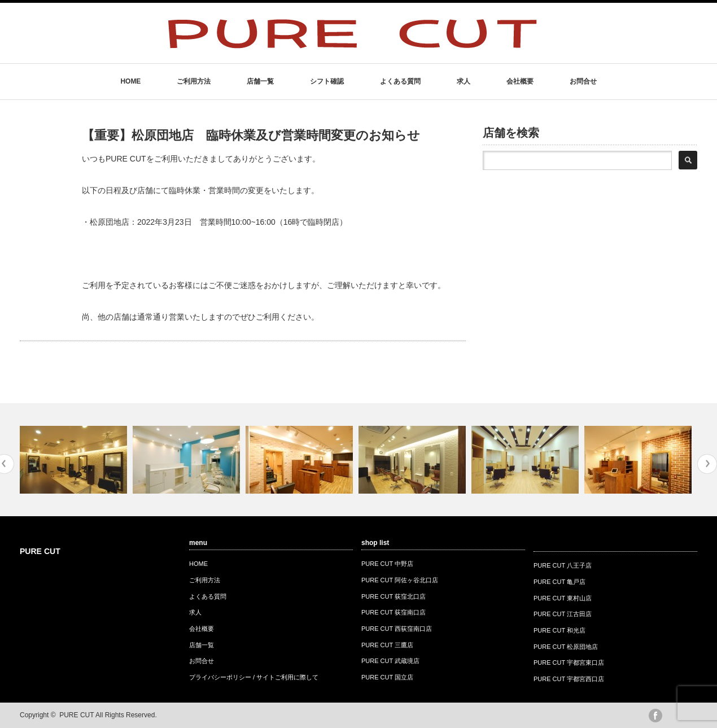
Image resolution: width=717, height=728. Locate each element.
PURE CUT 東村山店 (563, 598)
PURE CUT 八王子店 (563, 565)
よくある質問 (400, 81)
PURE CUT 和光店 (559, 630)
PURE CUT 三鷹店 (387, 645)
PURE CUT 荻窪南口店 (394, 612)
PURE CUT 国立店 (387, 677)
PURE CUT (40, 551)
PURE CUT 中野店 (387, 564)
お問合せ (583, 81)
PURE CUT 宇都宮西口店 (569, 679)
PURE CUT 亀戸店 (559, 582)
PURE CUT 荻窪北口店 (394, 596)
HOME (130, 81)
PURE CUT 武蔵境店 (390, 661)
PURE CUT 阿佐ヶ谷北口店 (400, 580)
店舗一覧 (260, 81)
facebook (655, 716)
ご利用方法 (194, 81)
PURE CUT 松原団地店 (566, 647)
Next (707, 464)
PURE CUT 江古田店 (563, 614)
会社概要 (520, 81)
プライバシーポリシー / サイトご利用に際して (254, 677)
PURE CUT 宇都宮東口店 (569, 662)
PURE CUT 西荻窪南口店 (397, 629)
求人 (464, 81)
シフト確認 (327, 81)
